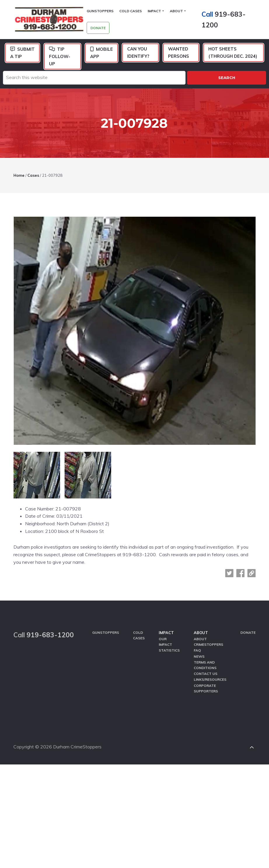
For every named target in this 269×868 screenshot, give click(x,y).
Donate (248, 628)
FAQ (197, 645)
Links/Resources (210, 674)
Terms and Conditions (205, 659)
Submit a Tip (22, 53)
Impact (166, 628)
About (201, 628)
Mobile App (102, 53)
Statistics (169, 645)
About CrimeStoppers (208, 637)
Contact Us (206, 668)
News (199, 651)
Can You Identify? (138, 53)
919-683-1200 (50, 630)
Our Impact (165, 637)
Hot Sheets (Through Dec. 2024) (233, 53)
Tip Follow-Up (60, 57)
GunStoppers (106, 628)
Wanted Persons (179, 53)
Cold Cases (139, 631)
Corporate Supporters (206, 682)
